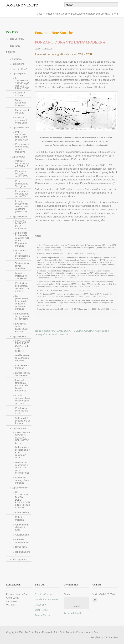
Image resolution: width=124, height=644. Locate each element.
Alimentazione (22, 512)
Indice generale (20, 559)
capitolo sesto (19, 428)
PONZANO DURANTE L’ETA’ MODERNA (21, 225)
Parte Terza (14, 46)
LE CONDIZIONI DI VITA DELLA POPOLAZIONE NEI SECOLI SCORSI (22, 500)
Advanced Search (73, 613)
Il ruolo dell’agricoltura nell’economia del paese (22, 399)
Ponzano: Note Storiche (57, 14)
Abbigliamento (22, 535)
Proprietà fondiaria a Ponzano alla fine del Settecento (22, 385)
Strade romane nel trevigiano (21, 103)
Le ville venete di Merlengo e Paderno (22, 358)
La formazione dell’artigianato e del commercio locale (22, 452)
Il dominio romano (20, 94)
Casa (40, 14)
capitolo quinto (19, 336)
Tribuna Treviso (43, 615)
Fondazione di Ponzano (22, 111)
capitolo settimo (20, 488)
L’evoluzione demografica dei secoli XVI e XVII (22, 287)
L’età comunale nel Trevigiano (22, 184)
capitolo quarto (19, 216)
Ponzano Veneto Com (87, 632)
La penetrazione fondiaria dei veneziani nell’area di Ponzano (22, 302)
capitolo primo (19, 74)
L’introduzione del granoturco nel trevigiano (22, 316)
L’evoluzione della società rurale (21, 411)
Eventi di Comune (44, 594)
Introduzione (18, 64)
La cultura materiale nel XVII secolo (21, 276)
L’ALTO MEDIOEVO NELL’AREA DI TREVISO (21, 136)
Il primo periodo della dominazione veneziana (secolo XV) (21, 206)
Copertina (17, 59)
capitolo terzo (18, 157)
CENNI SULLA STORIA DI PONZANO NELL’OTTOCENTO (22, 438)
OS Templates (111, 637)
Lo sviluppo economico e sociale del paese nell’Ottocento (22, 468)
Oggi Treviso (41, 610)
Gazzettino (40, 605)
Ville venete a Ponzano (22, 367)
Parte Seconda (16, 39)
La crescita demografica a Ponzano (22, 480)
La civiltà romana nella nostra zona (22, 120)
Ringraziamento (22, 553)
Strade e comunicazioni (22, 541)
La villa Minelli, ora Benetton (22, 374)
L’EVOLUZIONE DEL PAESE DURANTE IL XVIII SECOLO (22, 346)
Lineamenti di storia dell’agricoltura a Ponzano (22, 254)
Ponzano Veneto (22, 5)
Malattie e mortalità (20, 519)
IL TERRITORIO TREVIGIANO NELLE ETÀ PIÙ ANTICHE (22, 83)
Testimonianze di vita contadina (22, 266)
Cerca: (67, 594)
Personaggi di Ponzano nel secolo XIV (22, 194)
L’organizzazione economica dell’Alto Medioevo (22, 148)
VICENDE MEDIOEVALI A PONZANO (22, 164)
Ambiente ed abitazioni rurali (21, 527)
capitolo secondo (20, 128)
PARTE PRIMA (19, 69)
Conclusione (21, 547)
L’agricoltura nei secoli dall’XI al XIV (21, 174)
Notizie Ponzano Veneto (47, 599)
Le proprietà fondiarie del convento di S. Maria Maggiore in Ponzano (22, 239)
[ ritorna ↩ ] (56, 250)
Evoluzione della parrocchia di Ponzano (21, 328)
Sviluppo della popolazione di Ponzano (22, 421)
